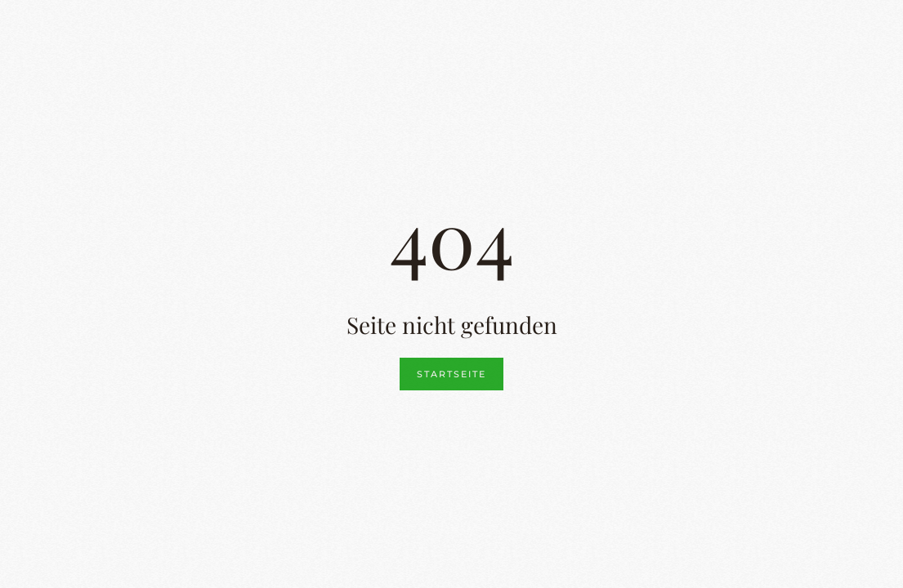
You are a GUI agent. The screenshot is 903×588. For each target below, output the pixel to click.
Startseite (451, 374)
